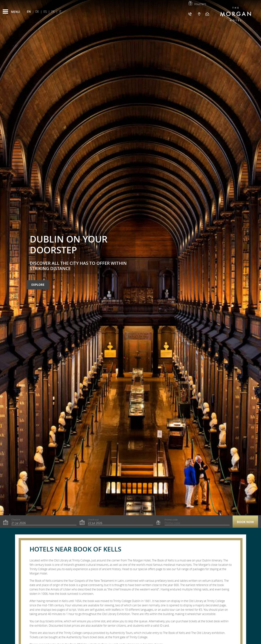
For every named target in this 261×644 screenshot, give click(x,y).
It (60, 12)
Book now (245, 522)
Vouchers (197, 4)
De (37, 12)
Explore (38, 285)
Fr (53, 12)
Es (45, 12)
